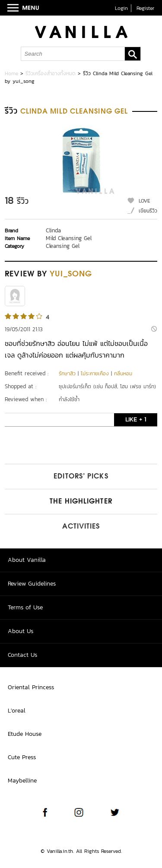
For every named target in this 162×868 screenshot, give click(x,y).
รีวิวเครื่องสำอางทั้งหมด (51, 73)
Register (145, 8)
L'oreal (17, 711)
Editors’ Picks (81, 477)
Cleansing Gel (63, 246)
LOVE (145, 201)
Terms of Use (25, 607)
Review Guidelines (32, 584)
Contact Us (22, 655)
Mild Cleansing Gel (69, 238)
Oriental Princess (31, 687)
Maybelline (22, 781)
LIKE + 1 (136, 420)
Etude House (25, 734)
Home (11, 73)
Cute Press (22, 757)
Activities (81, 527)
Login (121, 8)
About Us (21, 631)
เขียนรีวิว (148, 211)
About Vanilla (27, 560)
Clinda (53, 230)
